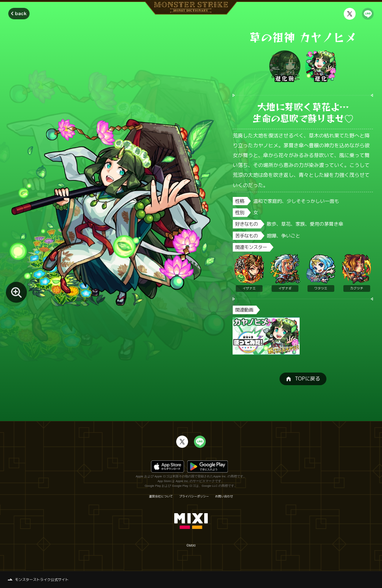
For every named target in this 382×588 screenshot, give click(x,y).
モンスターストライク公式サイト (42, 580)
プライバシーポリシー (194, 497)
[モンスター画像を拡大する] (16, 292)
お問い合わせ (224, 497)
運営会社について (161, 497)
